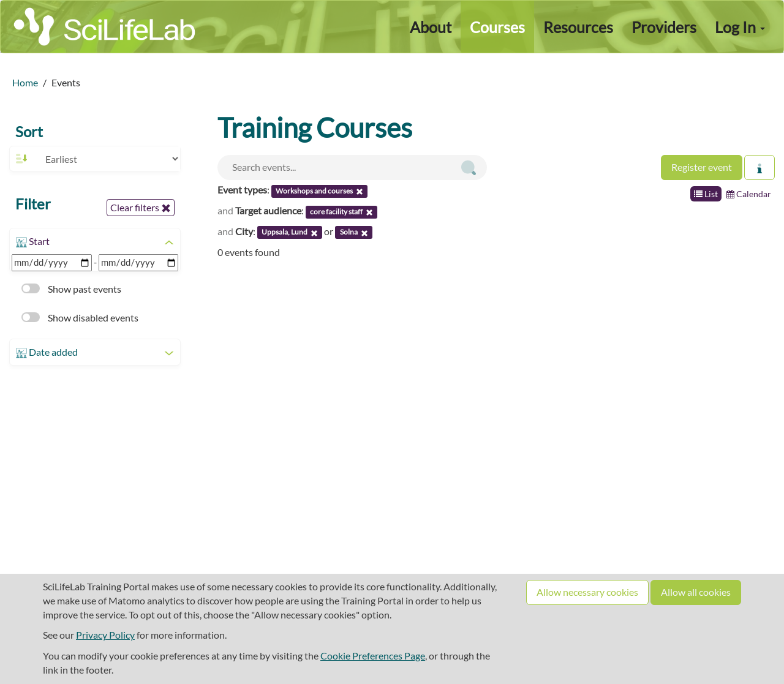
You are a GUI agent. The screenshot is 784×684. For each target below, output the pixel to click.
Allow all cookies (696, 592)
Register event (702, 167)
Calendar (749, 194)
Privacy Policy (105, 635)
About (431, 27)
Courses (497, 27)
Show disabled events (80, 318)
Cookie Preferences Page (373, 656)
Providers (664, 27)
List (706, 194)
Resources (578, 27)
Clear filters (141, 208)
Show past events (71, 289)
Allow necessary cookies (587, 592)
